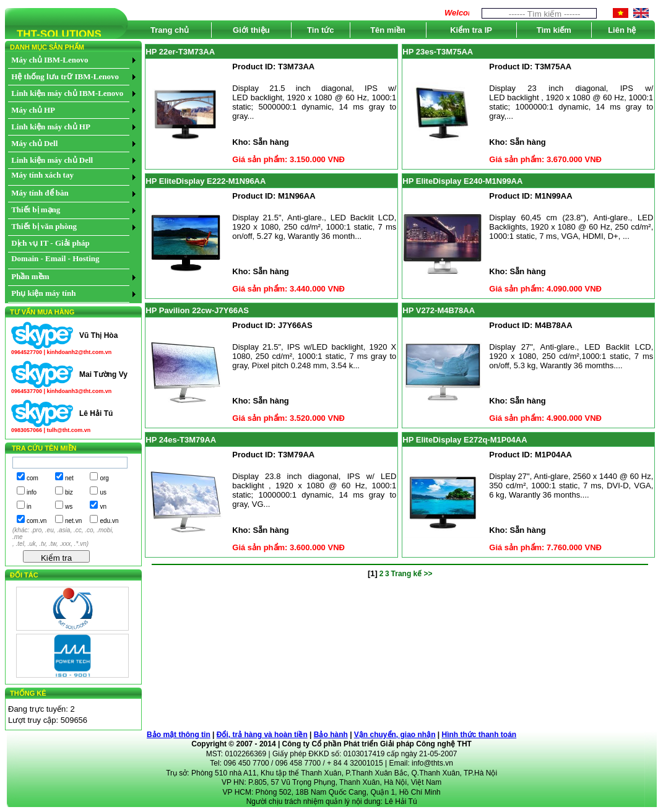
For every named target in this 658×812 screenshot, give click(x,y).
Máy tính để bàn (40, 193)
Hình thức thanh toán (479, 735)
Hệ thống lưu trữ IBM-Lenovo (65, 76)
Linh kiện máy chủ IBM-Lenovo (67, 93)
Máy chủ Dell (34, 143)
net (69, 478)
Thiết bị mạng (36, 209)
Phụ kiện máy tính (43, 293)
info (32, 492)
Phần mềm (30, 276)
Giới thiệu (251, 30)
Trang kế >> (412, 574)
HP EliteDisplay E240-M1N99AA (462, 181)
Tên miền (388, 30)
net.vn (73, 521)
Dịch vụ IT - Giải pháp (50, 243)
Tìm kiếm (554, 30)
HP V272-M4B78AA (439, 310)
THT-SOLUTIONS (53, 36)
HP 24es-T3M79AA (181, 440)
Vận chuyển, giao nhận (395, 735)
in (29, 507)
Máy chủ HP (33, 110)
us (103, 492)
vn (103, 507)
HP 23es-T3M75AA (438, 52)
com (32, 478)
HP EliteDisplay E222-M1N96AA (206, 181)
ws (69, 507)
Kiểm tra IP (471, 30)
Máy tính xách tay (42, 175)
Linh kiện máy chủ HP (51, 127)
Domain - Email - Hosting (55, 258)
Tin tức (320, 30)
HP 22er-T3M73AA (180, 52)
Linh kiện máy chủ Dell (52, 160)
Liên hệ (622, 30)
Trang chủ (170, 30)
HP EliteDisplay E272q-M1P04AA (465, 440)
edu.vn (109, 521)
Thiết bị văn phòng (44, 226)
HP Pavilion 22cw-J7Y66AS (197, 310)
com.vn (37, 521)
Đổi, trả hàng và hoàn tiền (262, 735)
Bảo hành (331, 735)
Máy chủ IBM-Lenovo (50, 60)
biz (69, 492)
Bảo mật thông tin (179, 735)
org (104, 478)
